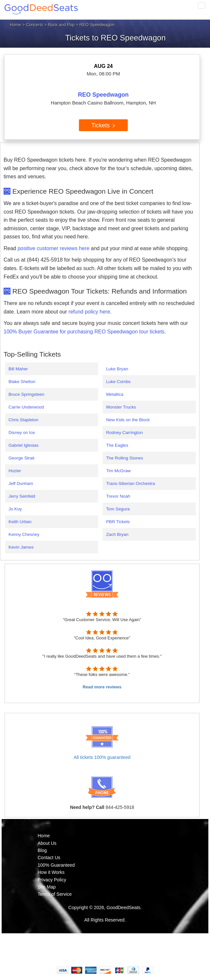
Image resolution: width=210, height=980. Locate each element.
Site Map (47, 887)
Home (16, 25)
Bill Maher (18, 369)
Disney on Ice (22, 433)
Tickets (103, 125)
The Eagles (117, 445)
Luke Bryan (117, 369)
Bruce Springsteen (26, 394)
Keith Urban (20, 522)
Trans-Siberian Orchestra (130, 483)
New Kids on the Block (128, 420)
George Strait (21, 458)
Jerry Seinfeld (22, 496)
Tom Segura (118, 509)
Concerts (35, 25)
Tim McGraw (118, 471)
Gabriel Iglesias (24, 445)
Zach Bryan (117, 534)
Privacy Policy (52, 880)
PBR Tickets (118, 522)
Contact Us (49, 858)
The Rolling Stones (124, 458)
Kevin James (21, 547)
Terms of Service (55, 894)
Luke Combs (118, 382)
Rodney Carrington (124, 433)
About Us (47, 843)
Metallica (115, 394)
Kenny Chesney (24, 534)
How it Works (51, 872)
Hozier (15, 471)
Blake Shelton (22, 382)
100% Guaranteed (56, 865)
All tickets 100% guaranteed (102, 757)
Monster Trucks (121, 407)
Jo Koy (15, 509)
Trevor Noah (118, 496)
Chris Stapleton (23, 420)
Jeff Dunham (21, 483)
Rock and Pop (61, 25)
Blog (42, 850)
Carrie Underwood (26, 407)
